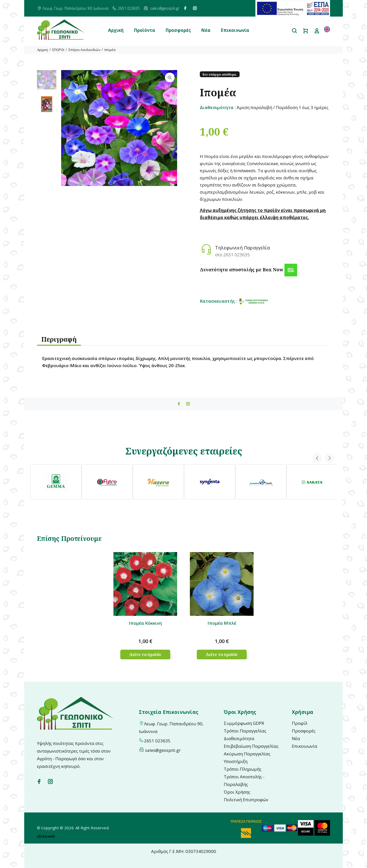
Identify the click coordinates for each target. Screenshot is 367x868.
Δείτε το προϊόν (145, 655)
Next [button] (329, 458)
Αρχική (116, 30)
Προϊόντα (145, 30)
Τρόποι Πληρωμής (243, 769)
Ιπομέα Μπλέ (222, 623)
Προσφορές (178, 30)
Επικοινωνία (235, 30)
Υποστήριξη (236, 761)
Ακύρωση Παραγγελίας (247, 754)
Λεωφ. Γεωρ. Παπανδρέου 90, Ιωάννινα (75, 8)
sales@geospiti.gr (165, 8)
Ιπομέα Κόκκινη (145, 623)
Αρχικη (43, 50)
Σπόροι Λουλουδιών (84, 50)
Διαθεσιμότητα (239, 738)
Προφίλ (300, 723)
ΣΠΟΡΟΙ (58, 50)
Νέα (206, 30)
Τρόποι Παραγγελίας (245, 731)
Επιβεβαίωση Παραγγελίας (251, 746)
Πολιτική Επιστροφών (246, 800)
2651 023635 (129, 8)
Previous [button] (317, 458)
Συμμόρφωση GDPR (244, 723)
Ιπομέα (110, 50)
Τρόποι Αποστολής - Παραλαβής (244, 780)
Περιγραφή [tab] (59, 339)
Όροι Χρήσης (237, 792)
